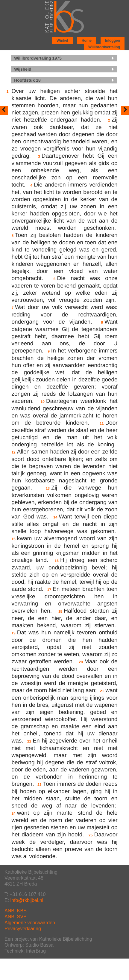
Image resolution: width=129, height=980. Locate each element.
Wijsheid (23, 69)
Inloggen (113, 41)
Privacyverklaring (23, 929)
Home (87, 41)
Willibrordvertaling (104, 47)
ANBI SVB (16, 917)
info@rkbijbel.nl (27, 900)
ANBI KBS (16, 911)
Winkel (62, 41)
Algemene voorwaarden (30, 923)
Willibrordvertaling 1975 (38, 58)
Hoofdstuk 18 (27, 80)
